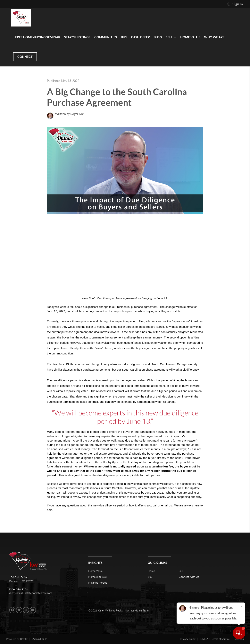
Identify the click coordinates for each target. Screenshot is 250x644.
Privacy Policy (188, 639)
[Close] (241, 607)
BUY (124, 37)
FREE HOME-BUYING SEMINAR (38, 37)
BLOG (158, 37)
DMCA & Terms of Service (215, 639)
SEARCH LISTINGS (77, 37)
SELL (171, 37)
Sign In (235, 4)
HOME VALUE (190, 37)
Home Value (95, 571)
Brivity (24, 639)
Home (151, 571)
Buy (150, 577)
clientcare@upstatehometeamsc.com (31, 593)
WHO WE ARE (214, 37)
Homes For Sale (97, 577)
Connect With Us (189, 577)
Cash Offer (140, 37)
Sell (181, 571)
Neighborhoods (98, 583)
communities (106, 37)
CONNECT (25, 57)
